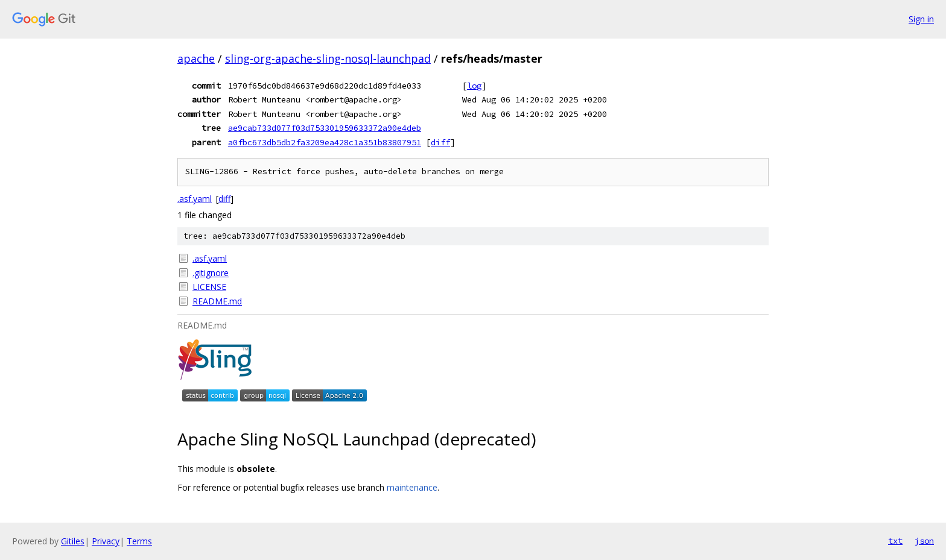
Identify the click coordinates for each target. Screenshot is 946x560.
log (474, 86)
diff (440, 142)
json (924, 541)
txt (895, 541)
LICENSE (209, 287)
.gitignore (211, 273)
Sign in (921, 19)
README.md (217, 301)
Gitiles (73, 541)
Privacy (106, 541)
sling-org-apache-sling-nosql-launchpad (328, 58)
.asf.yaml (195, 199)
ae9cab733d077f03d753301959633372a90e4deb (325, 128)
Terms (139, 541)
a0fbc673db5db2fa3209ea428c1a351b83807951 (325, 142)
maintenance (412, 487)
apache (196, 58)
